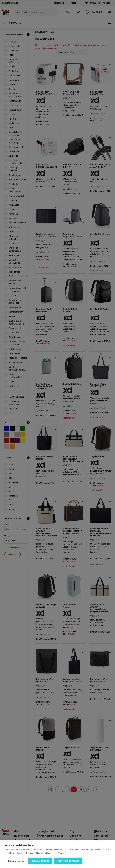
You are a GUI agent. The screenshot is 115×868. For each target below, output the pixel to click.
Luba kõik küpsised (68, 861)
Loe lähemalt (59, 853)
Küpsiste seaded (16, 861)
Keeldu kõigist (40, 861)
